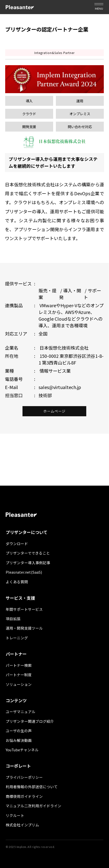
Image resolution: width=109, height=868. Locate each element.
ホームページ (54, 411)
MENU (99, 9)
